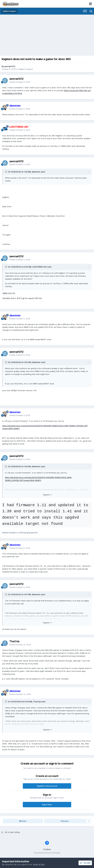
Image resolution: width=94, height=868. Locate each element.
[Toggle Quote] (6, 172)
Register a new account (47, 786)
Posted (20, 82)
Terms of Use (39, 864)
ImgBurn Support (26, 69)
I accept (85, 863)
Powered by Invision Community (47, 853)
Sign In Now (47, 805)
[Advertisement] (48, 35)
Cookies (47, 849)
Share (23, 821)
